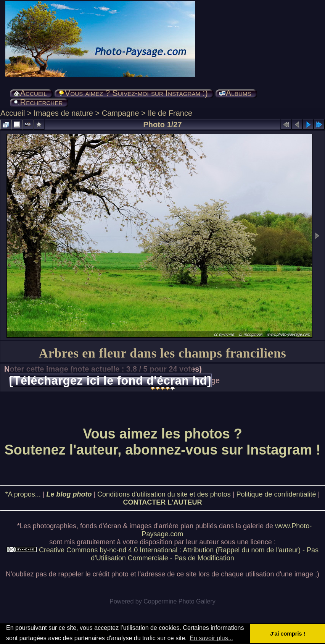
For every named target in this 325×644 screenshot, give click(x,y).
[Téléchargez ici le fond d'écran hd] (110, 380)
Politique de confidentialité (276, 494)
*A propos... (23, 494)
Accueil (13, 113)
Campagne (121, 113)
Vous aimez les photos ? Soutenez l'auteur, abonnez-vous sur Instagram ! (163, 442)
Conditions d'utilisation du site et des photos (164, 494)
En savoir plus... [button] (211, 638)
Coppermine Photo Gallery (179, 601)
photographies (55, 526)
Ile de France (170, 113)
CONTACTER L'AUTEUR (163, 502)
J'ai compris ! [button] (288, 634)
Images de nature (63, 113)
